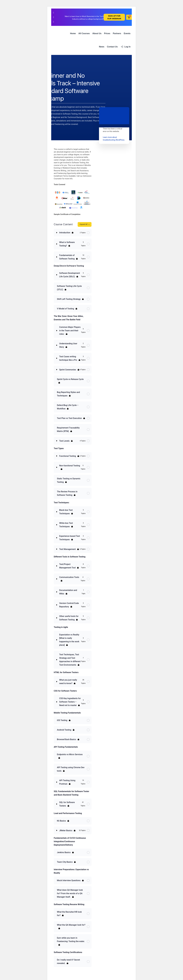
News (102, 47)
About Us (97, 33)
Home (73, 33)
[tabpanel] (73, 182)
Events (127, 33)
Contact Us (112, 47)
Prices (107, 33)
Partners (117, 33)
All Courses (84, 33)
